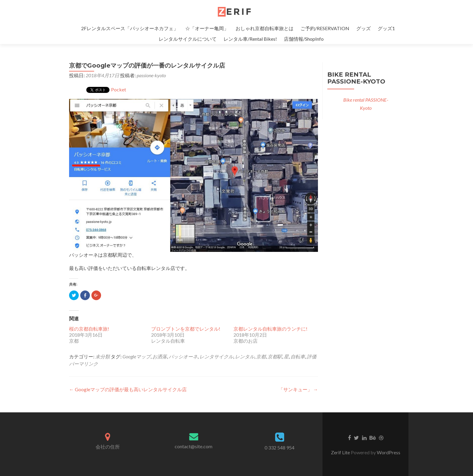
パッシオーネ (183, 356)
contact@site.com (194, 446)
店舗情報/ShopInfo (304, 39)
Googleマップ (137, 356)
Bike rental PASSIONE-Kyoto (356, 78)
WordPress (389, 452)
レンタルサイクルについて (188, 39)
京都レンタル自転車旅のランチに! (270, 329)
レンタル (245, 356)
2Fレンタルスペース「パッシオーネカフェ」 (130, 28)
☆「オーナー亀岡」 (207, 28)
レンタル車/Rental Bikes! (250, 39)
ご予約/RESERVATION (325, 28)
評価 (312, 356)
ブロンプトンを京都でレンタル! (186, 329)
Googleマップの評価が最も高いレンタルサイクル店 (128, 389)
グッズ (363, 28)
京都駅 (275, 356)
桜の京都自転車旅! (89, 329)
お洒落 (160, 356)
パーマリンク (84, 364)
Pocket (119, 89)
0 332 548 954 (279, 447)
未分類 (103, 356)
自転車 (298, 356)
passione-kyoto (151, 75)
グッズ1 (386, 28)
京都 (261, 356)
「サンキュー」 (298, 389)
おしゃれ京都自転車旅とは (265, 28)
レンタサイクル (216, 356)
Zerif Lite (341, 452)
